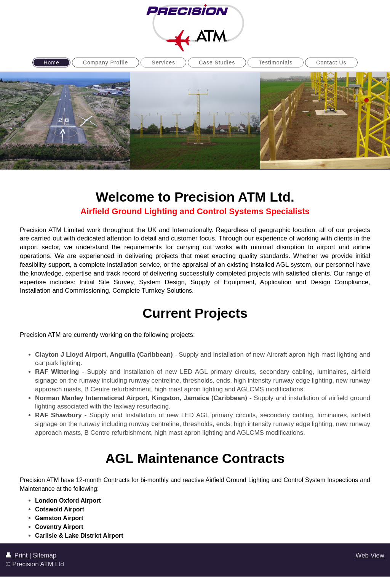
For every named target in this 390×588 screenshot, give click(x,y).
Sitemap (45, 555)
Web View (370, 555)
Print (18, 555)
